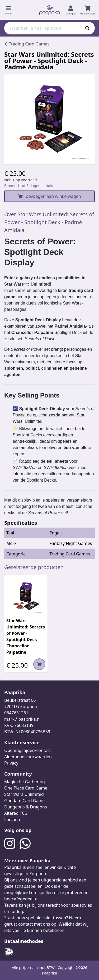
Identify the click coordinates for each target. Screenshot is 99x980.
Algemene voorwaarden (28, 757)
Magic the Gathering (25, 782)
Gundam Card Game (24, 801)
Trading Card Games (70, 554)
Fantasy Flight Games (71, 543)
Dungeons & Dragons (26, 807)
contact (25, 924)
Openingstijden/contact (28, 750)
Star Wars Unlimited (24, 794)
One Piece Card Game (26, 788)
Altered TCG (16, 813)
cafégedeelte (25, 899)
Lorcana (12, 819)
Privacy (11, 763)
